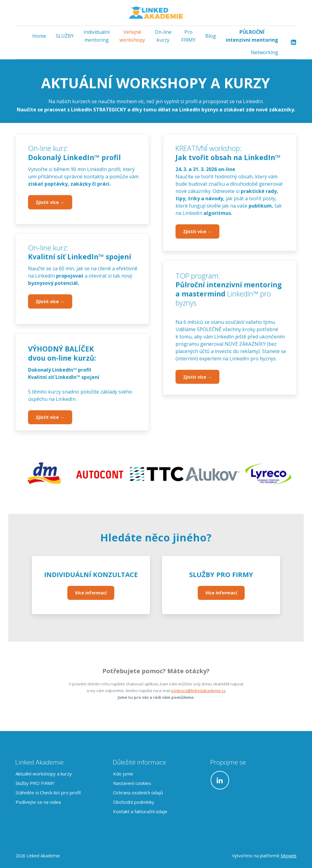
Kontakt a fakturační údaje (140, 811)
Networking (264, 52)
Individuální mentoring (97, 36)
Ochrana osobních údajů (138, 793)
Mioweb (289, 856)
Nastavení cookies (132, 783)
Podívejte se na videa (38, 802)
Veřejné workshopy (132, 36)
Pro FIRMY (188, 36)
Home (39, 36)
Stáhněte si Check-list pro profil (48, 793)
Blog (211, 36)
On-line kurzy (163, 36)
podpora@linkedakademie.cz (199, 691)
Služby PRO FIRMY (35, 783)
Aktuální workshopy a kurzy (44, 774)
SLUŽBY (65, 36)
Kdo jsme (123, 774)
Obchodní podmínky (134, 802)
